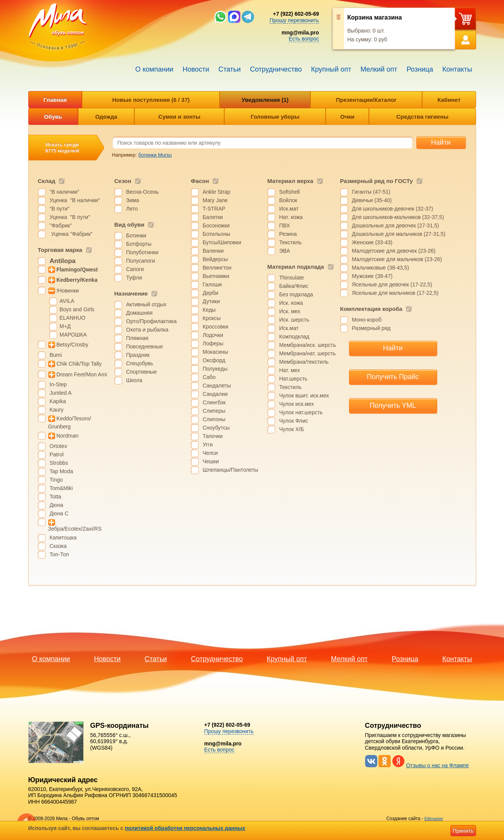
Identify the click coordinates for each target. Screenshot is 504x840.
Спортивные (142, 372)
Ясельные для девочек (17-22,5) (392, 284)
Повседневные (145, 346)
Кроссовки (216, 327)
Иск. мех (290, 311)
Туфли (134, 278)
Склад (47, 181)
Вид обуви (130, 225)
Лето (132, 209)
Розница (420, 69)
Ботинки (136, 235)
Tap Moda (61, 471)
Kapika (58, 401)
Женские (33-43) (372, 242)
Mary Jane (215, 200)
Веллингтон (217, 268)
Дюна (57, 505)
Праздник (138, 355)
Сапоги (135, 269)
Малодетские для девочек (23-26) (394, 251)
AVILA (67, 301)
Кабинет (449, 100)
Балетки (213, 217)
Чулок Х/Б (292, 429)
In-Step (58, 384)
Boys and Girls (77, 309)
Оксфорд (214, 360)
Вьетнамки (216, 276)
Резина (288, 234)
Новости (196, 69)
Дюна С (59, 513)
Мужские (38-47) (372, 276)
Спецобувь (140, 363)
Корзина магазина (375, 17)
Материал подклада (296, 267)
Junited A (61, 393)
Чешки (211, 461)
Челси (210, 453)
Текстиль (291, 242)
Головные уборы (275, 117)
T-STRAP (214, 209)
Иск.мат (289, 209)
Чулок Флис (294, 421)
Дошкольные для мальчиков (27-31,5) (399, 234)
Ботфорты (139, 244)
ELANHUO (73, 318)
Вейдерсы (215, 259)
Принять (463, 831)
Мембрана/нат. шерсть (307, 353)
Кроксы (212, 318)
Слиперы (214, 411)
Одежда (106, 117)
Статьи (230, 69)
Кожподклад (294, 337)
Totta (55, 497)
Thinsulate (292, 278)
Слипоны (214, 419)
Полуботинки (142, 252)
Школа (135, 380)
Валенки (213, 251)
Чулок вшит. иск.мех (304, 395)
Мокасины (215, 352)
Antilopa (63, 261)
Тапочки (213, 436)
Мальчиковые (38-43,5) (381, 268)
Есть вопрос (304, 39)
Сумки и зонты (179, 117)
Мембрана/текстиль (304, 362)
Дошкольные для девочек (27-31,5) (396, 226)
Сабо (209, 377)
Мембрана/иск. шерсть (308, 345)
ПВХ (285, 226)
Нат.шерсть (294, 379)
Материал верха (290, 181)
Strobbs (59, 463)
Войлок (288, 200)
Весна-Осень (143, 192)
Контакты (457, 69)
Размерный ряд (371, 328)
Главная (55, 100)
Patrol (57, 454)
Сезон (123, 181)
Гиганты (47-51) (371, 192)
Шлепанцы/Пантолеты (231, 470)
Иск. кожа (291, 303)
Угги (208, 445)
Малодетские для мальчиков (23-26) (397, 259)
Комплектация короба (371, 309)
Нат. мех (290, 370)
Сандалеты (217, 386)
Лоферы (213, 343)
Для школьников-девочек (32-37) (393, 209)
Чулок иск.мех (297, 404)
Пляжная (137, 338)
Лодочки (213, 335)
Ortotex (59, 446)
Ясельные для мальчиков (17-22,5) (395, 293)
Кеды (209, 310)
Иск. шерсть (294, 320)
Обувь (53, 117)
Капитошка (63, 538)
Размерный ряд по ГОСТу (377, 181)
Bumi (56, 355)
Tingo (56, 480)
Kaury (57, 410)
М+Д (65, 326)
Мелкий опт (379, 69)
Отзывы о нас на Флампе (437, 765)
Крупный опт (331, 69)
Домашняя (139, 313)
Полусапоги (141, 261)
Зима (133, 200)
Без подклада (296, 294)
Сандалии (215, 394)
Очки (347, 117)
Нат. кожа (291, 217)
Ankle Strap (217, 192)
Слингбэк (214, 402)
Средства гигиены (422, 117)
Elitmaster (434, 819)
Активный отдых (146, 304)
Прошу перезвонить (294, 20)
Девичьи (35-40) (372, 200)
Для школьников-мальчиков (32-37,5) (398, 217)
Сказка (58, 546)
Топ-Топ (59, 554)
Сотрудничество (276, 69)
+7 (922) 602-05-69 (296, 14)
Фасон (200, 181)
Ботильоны (217, 234)
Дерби (211, 293)
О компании (154, 69)
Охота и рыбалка (147, 330)
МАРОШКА (73, 335)
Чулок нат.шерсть (301, 412)
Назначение (131, 293)
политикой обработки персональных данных (185, 828)
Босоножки (216, 226)
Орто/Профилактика (152, 321)
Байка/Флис (294, 286)
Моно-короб (367, 320)
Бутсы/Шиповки (222, 242)
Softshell (290, 192)
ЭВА (285, 251)
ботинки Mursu (155, 155)
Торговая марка (60, 250)
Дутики (211, 301)
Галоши (212, 284)
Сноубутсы (216, 428)
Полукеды (215, 369)
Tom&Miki (61, 488)
